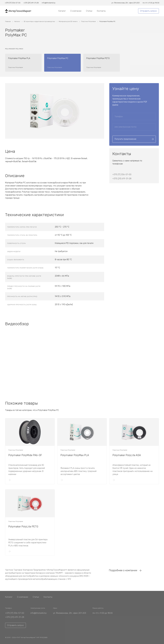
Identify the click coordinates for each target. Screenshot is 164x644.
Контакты (101, 11)
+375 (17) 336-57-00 (122, 174)
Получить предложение (134, 139)
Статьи (89, 11)
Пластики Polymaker (89, 21)
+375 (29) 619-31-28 (122, 179)
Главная (8, 21)
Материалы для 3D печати (68, 21)
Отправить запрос (148, 11)
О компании (76, 11)
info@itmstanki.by (39, 613)
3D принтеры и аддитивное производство (40, 21)
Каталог (62, 11)
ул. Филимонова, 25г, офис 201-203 (70, 613)
